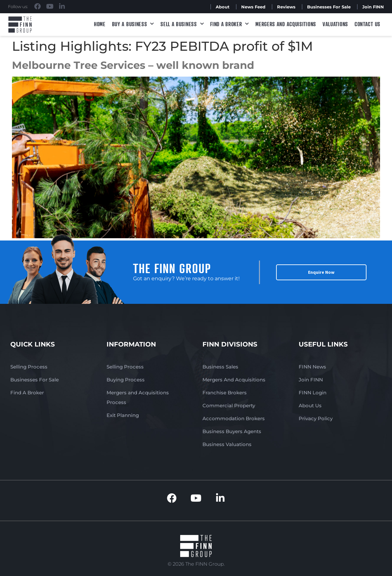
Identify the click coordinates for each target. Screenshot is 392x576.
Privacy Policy (316, 418)
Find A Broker (230, 24)
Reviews (286, 7)
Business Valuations (227, 444)
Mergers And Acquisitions (234, 380)
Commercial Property (229, 405)
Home (100, 24)
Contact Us (367, 24)
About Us (310, 405)
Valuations (335, 24)
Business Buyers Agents (232, 431)
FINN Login (313, 393)
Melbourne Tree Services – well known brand (133, 65)
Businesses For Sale (329, 7)
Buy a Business (133, 24)
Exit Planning (123, 415)
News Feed (253, 7)
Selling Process (29, 367)
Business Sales (220, 367)
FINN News (312, 367)
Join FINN (373, 7)
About (223, 7)
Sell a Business (182, 24)
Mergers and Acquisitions (286, 24)
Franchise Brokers (225, 393)
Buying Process (126, 380)
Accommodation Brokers (234, 418)
